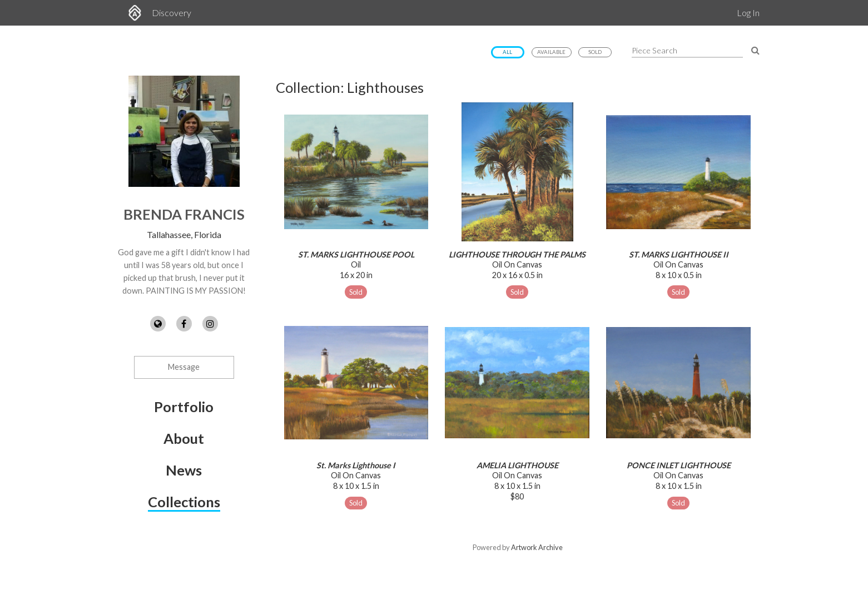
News (184, 470)
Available (551, 52)
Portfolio (184, 407)
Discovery (172, 13)
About (184, 438)
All (507, 52)
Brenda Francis (184, 214)
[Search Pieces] (755, 50)
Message (184, 367)
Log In (748, 13)
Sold (595, 52)
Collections (184, 502)
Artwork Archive (537, 547)
